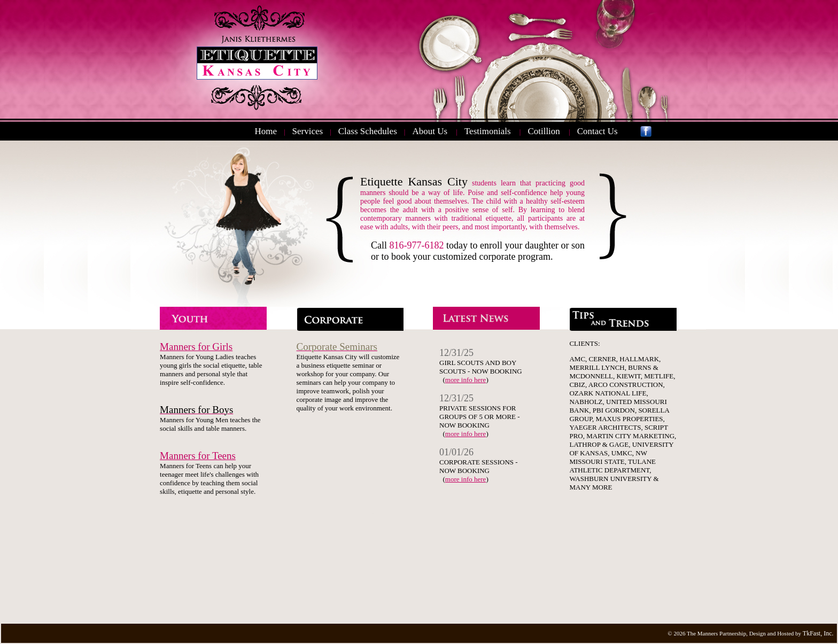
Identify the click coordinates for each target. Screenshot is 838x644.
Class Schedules (368, 131)
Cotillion (544, 131)
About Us (430, 131)
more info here (466, 380)
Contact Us (598, 131)
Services (308, 131)
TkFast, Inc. (818, 633)
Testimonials (488, 131)
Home (266, 131)
